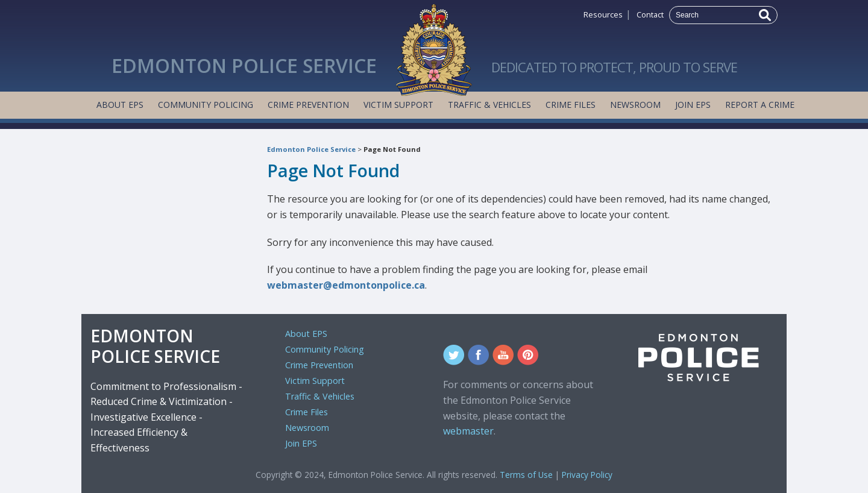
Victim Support (398, 105)
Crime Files (571, 105)
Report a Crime (760, 105)
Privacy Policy (587, 475)
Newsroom (635, 105)
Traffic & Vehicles (489, 105)
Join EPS (693, 105)
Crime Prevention (308, 105)
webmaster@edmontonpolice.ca (346, 285)
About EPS (120, 105)
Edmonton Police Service (311, 149)
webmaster (468, 431)
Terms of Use (526, 475)
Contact (650, 14)
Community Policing (206, 105)
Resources (603, 14)
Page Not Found (392, 149)
